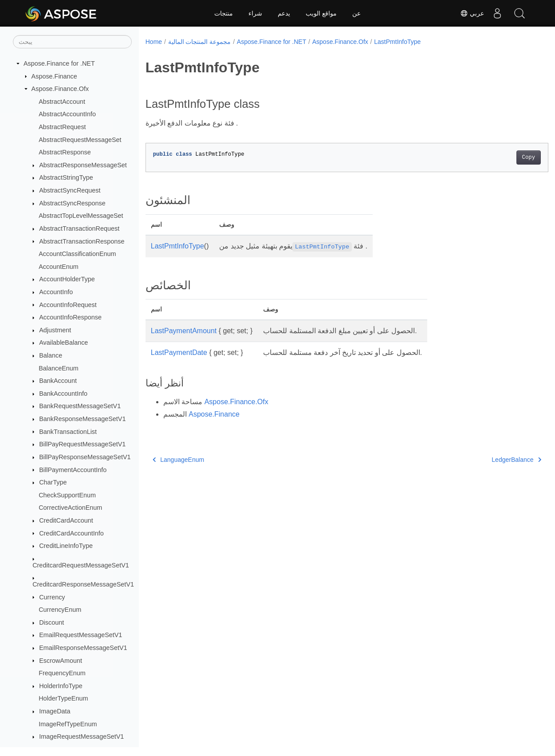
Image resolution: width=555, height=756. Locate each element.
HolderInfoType (61, 686)
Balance (51, 355)
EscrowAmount (61, 661)
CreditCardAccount (66, 520)
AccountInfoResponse (70, 317)
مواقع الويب (321, 13)
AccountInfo (56, 292)
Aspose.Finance (54, 76)
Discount (51, 622)
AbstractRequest (62, 127)
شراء (255, 13)
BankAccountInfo (63, 394)
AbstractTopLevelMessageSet (81, 216)
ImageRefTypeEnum (68, 724)
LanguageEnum (178, 460)
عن (356, 13)
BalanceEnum (59, 368)
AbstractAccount (62, 102)
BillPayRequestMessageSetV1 (82, 444)
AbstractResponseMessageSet (83, 165)
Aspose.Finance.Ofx (60, 89)
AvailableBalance (63, 343)
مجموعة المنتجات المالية (200, 42)
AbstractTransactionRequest (79, 228)
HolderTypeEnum (63, 698)
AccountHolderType (67, 279)
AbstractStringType (66, 177)
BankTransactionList (68, 432)
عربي (472, 13)
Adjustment (55, 330)
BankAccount (58, 381)
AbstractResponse (65, 152)
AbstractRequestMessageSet (80, 140)
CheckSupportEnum (67, 495)
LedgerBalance (488, 460)
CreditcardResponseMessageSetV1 (83, 584)
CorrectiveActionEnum (70, 508)
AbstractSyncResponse (72, 203)
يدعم (284, 13)
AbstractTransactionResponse (82, 241)
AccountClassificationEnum (77, 254)
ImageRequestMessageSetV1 (81, 736)
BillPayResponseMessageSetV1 (85, 457)
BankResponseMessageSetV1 (82, 419)
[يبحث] (72, 42)
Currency (52, 597)
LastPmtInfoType (397, 42)
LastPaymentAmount (184, 331)
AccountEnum (59, 267)
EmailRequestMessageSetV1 (81, 635)
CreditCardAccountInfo (71, 533)
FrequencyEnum (62, 673)
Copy (501, 157)
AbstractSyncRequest (70, 190)
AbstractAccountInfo (67, 114)
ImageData (55, 711)
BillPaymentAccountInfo (73, 470)
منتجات (224, 13)
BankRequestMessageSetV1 (80, 406)
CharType (53, 482)
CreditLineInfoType (66, 546)
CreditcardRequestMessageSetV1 (81, 565)
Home (154, 42)
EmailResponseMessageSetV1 (83, 648)
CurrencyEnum (60, 610)
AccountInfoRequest (68, 305)
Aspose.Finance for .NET (59, 63)
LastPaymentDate (179, 352)
